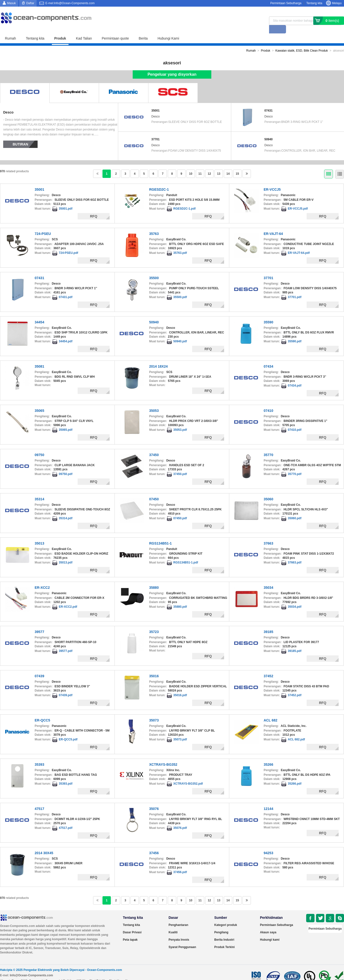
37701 (155, 131)
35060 (268, 491)
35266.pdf (294, 775)
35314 (39, 491)
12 (209, 165)
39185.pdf (294, 643)
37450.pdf (180, 466)
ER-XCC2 (42, 579)
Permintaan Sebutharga (286, 3)
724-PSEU (43, 225)
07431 (268, 102)
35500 (154, 270)
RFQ (94, 208)
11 (200, 165)
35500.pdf (180, 289)
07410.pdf (294, 421)
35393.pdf (65, 775)
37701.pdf (294, 289)
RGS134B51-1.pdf (186, 554)
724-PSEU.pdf (68, 245)
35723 (154, 623)
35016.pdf (180, 687)
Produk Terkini (224, 939)
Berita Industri (224, 931)
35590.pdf (294, 333)
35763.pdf (180, 245)
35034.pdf (294, 598)
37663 (268, 535)
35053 (154, 402)
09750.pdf (65, 466)
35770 (268, 447)
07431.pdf (65, 289)
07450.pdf (180, 510)
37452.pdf (294, 687)
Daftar (30, 3)
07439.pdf (65, 687)
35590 (268, 314)
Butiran (21, 136)
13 (219, 165)
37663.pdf (294, 554)
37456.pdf (180, 864)
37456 (154, 845)
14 (228, 165)
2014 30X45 (44, 845)
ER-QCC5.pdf (68, 731)
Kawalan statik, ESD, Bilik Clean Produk (302, 42)
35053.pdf (180, 421)
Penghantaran (178, 917)
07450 (154, 491)
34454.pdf (65, 333)
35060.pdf (294, 510)
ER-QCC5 (42, 712)
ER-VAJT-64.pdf (299, 245)
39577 (39, 623)
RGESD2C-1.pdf (184, 200)
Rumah (10, 30)
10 (191, 165)
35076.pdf (180, 820)
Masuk (11, 3)
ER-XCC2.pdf (68, 598)
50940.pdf (180, 333)
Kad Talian (84, 30)
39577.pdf (65, 643)
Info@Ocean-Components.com (31, 967)
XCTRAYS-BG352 (163, 756)
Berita (143, 30)
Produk (60, 30)
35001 (155, 102)
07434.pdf (294, 377)
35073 (154, 712)
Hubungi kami (270, 931)
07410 (268, 402)
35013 (39, 535)
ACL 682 (271, 712)
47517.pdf (65, 820)
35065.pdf (65, 421)
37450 (154, 447)
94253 (268, 845)
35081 (39, 358)
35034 (268, 579)
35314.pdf (65, 510)
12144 (268, 800)
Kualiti (173, 924)
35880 (154, 579)
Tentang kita (314, 3)
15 (237, 165)
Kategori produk (226, 917)
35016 (154, 668)
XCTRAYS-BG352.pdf (188, 775)
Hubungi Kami (168, 30)
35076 (154, 800)
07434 (268, 358)
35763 (154, 225)
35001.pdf (65, 200)
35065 (39, 402)
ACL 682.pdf (296, 731)
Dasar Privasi (132, 924)
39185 (268, 623)
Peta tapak (130, 931)
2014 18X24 (158, 358)
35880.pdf (180, 598)
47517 (39, 800)
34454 (39, 314)
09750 (39, 447)
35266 (268, 756)
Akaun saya (268, 924)
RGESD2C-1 (159, 181)
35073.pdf (180, 731)
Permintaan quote (115, 30)
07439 (39, 668)
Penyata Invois (179, 931)
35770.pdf (294, 466)
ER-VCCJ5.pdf (298, 200)
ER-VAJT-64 (273, 225)
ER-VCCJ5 (272, 181)
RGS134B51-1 (160, 535)
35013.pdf (65, 554)
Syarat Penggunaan (182, 939)
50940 (268, 131)
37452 (268, 668)
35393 (39, 756)
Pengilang (221, 924)
